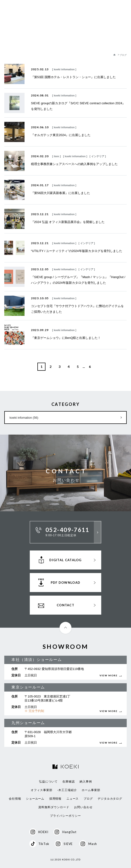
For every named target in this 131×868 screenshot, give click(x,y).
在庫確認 (69, 782)
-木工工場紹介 (67, 790)
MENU (124, 10)
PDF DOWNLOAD (66, 583)
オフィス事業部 (42, 790)
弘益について (48, 782)
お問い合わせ (83, 807)
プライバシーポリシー (65, 816)
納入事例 (86, 782)
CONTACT (65, 605)
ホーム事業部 (91, 790)
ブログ (88, 799)
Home (115, 55)
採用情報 (55, 799)
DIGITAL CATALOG (65, 560)
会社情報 (15, 799)
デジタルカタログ (110, 799)
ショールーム (35, 799)
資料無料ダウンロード (54, 807)
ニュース (73, 799)
